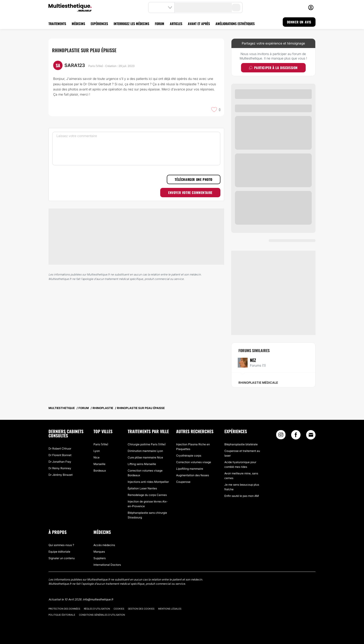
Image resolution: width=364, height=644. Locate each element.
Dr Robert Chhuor (60, 449)
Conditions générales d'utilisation (102, 615)
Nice (97, 457)
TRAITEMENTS (57, 24)
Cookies (119, 609)
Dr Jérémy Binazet (61, 475)
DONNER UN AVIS (299, 22)
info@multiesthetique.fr (98, 599)
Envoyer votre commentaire (190, 192)
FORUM (160, 24)
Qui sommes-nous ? (61, 545)
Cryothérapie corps (189, 456)
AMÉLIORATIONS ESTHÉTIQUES (235, 24)
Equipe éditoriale (59, 552)
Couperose (183, 482)
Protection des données (64, 609)
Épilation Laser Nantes (142, 488)
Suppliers (100, 558)
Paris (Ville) (101, 444)
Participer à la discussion (273, 68)
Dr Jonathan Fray (60, 462)
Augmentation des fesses (193, 475)
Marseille (99, 464)
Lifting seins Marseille (142, 464)
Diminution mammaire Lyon (145, 451)
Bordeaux (100, 471)
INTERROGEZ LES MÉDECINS (131, 24)
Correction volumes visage (194, 462)
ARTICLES (176, 24)
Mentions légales (170, 609)
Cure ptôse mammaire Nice (145, 457)
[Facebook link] (296, 436)
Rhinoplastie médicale (258, 383)
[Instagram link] (281, 436)
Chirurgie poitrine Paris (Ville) (147, 444)
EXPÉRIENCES (99, 24)
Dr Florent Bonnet (60, 455)
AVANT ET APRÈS (199, 24)
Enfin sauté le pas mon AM (242, 496)
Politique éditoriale (62, 615)
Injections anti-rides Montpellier (148, 482)
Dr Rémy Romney (60, 468)
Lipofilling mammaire (190, 469)
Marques (99, 552)
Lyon (97, 451)
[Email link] (311, 435)
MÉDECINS (78, 24)
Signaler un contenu (62, 558)
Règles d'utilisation (97, 609)
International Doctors (107, 565)
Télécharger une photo (194, 179)
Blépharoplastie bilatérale (241, 444)
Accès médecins (104, 545)
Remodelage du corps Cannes (147, 495)
